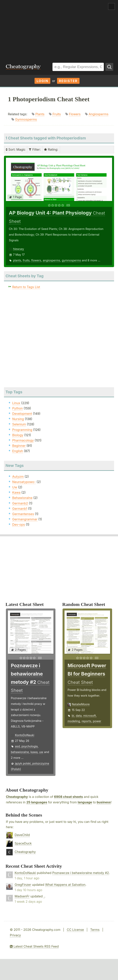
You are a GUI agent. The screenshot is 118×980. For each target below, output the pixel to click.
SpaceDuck (23, 843)
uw (41, 752)
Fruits (57, 114)
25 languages (37, 802)
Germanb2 (20, 503)
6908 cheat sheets (68, 797)
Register (68, 81)
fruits (26, 260)
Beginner (19, 446)
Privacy (15, 935)
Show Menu (111, 6)
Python (17, 408)
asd (17, 746)
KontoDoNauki (25, 735)
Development (22, 414)
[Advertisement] (59, 29)
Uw (15, 487)
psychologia (30, 746)
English (18, 451)
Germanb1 (20, 509)
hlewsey (19, 249)
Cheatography (17, 797)
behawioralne (20, 752)
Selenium (19, 424)
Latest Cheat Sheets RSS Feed (34, 946)
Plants (40, 114)
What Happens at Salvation (65, 885)
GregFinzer (23, 885)
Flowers (75, 114)
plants (17, 260)
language (85, 802)
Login (42, 81)
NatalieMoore (81, 704)
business (104, 802)
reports (86, 721)
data (79, 716)
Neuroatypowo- (24, 482)
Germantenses (23, 514)
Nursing (18, 419)
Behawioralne (22, 498)
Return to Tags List (26, 287)
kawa (34, 752)
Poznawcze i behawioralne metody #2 (81, 873)
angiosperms (52, 260)
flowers (36, 260)
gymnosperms (71, 260)
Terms (95, 930)
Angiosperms (98, 114)
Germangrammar (25, 519)
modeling (74, 721)
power (97, 721)
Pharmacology (23, 440)
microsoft (90, 716)
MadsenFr (22, 896)
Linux (16, 403)
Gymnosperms (26, 119)
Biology (18, 435)
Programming (22, 430)
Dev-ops (19, 525)
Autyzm (18, 477)
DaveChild (22, 835)
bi (73, 716)
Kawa (16, 492)
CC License (75, 930)
